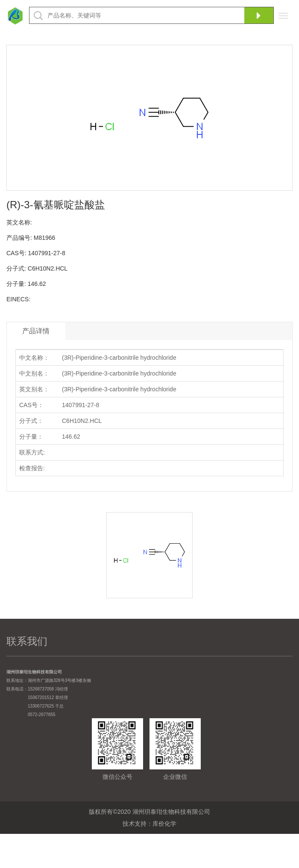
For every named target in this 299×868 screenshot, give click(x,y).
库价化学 (164, 824)
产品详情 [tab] (36, 331)
